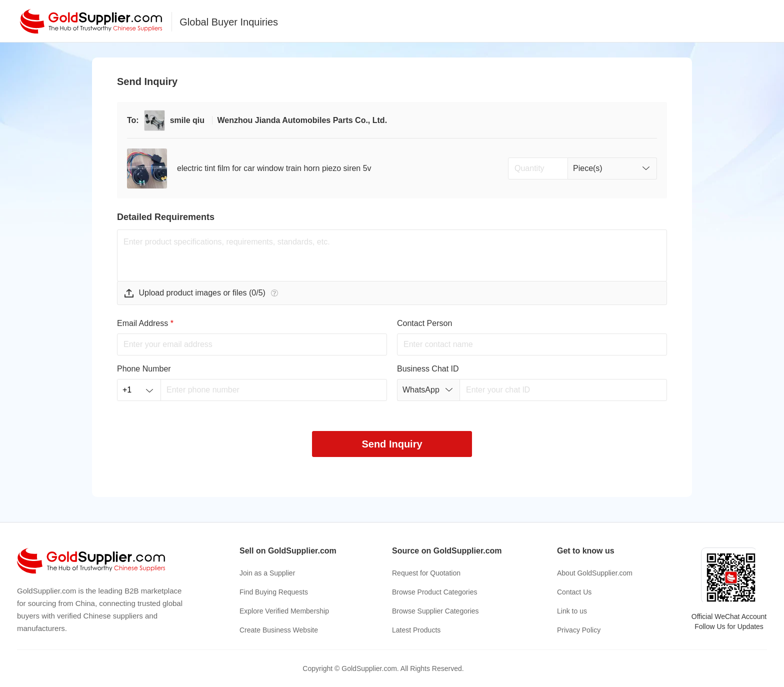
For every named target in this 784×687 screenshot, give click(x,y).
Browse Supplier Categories (435, 611)
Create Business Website (279, 630)
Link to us (572, 611)
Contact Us (574, 592)
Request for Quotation (426, 573)
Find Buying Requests (274, 592)
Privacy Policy (579, 630)
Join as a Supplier (267, 573)
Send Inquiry (392, 444)
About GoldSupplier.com (595, 573)
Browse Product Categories (434, 592)
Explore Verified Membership (284, 611)
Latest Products (416, 630)
